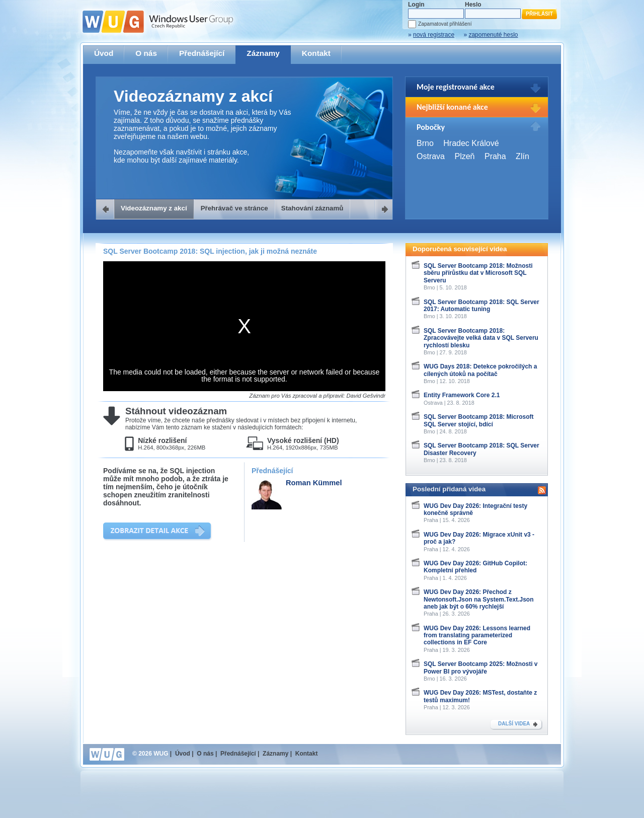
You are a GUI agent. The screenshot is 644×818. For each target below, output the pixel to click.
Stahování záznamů (312, 208)
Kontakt (316, 53)
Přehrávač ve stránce (234, 208)
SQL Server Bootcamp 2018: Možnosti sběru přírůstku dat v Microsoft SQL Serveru (478, 273)
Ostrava (431, 156)
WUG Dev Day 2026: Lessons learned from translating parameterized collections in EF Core (477, 636)
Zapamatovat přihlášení (445, 24)
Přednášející (202, 53)
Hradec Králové (471, 143)
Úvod (104, 53)
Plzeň (464, 156)
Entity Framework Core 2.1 (462, 395)
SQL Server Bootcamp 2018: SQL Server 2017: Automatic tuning (481, 306)
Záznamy (263, 53)
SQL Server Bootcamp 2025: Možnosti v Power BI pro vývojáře (481, 667)
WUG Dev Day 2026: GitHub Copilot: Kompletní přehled (475, 567)
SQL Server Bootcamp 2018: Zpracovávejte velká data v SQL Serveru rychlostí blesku (481, 338)
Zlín (522, 156)
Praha (495, 156)
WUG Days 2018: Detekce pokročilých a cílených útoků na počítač (480, 370)
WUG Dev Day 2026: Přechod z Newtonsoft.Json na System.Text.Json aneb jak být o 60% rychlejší (479, 599)
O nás (146, 53)
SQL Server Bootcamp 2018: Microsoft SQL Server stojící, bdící (479, 420)
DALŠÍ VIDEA (514, 724)
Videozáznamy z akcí (154, 208)
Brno (425, 143)
